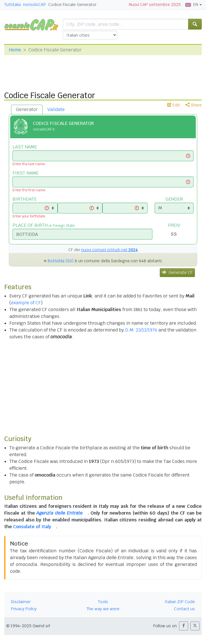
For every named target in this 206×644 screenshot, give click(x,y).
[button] (184, 626)
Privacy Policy (24, 609)
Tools (103, 602)
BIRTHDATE (25, 199)
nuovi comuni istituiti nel (110, 250)
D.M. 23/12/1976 (141, 330)
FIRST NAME (26, 173)
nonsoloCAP (34, 5)
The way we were (103, 609)
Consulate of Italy (32, 527)
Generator (27, 109)
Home (15, 50)
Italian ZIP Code (180, 602)
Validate (56, 109)
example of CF (26, 303)
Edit (174, 105)
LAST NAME (25, 147)
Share (194, 105)
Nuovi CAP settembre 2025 (155, 5)
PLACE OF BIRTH (44, 225)
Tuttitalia (12, 5)
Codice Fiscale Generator (72, 5)
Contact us (184, 609)
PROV (174, 225)
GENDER (174, 199)
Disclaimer (21, 602)
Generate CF (177, 272)
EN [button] (192, 5)
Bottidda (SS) (61, 261)
